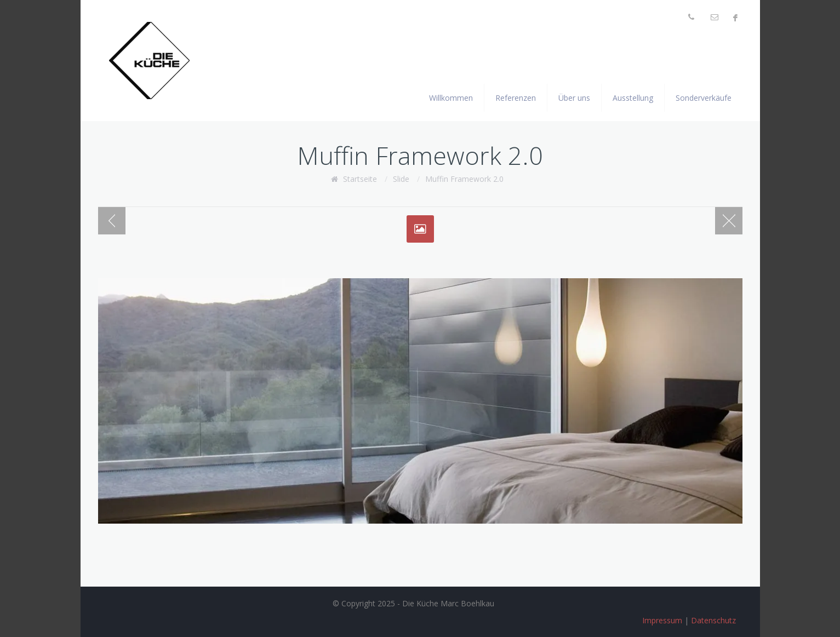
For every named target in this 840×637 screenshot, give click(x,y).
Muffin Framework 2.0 (464, 179)
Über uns (574, 98)
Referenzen (516, 98)
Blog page (729, 221)
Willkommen (451, 98)
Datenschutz (713, 620)
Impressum (662, 620)
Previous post (112, 221)
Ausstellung (633, 98)
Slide (401, 179)
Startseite (360, 179)
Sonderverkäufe (704, 98)
